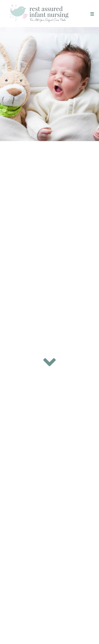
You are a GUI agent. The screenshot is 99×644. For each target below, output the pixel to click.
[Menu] (92, 14)
